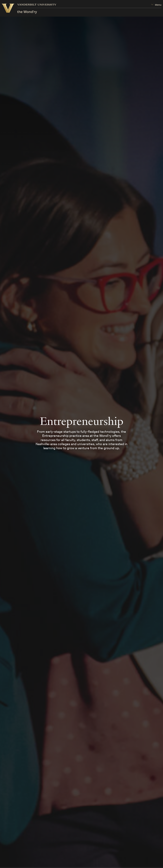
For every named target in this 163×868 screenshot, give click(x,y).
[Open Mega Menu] (156, 5)
